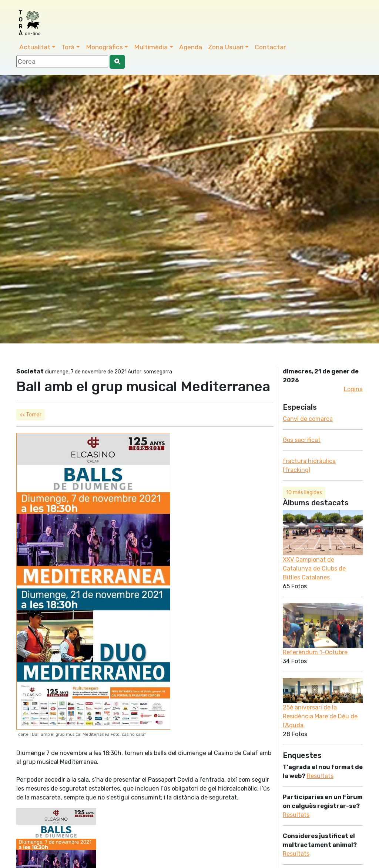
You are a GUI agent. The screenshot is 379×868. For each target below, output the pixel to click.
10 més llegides (304, 493)
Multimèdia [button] (151, 47)
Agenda (191, 47)
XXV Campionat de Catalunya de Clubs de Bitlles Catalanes (314, 568)
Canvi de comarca (308, 419)
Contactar (270, 47)
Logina (353, 389)
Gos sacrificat (302, 440)
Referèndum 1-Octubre (315, 652)
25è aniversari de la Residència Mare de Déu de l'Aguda (320, 716)
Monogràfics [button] (104, 47)
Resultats (320, 776)
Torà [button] (68, 47)
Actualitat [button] (35, 47)
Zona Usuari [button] (226, 47)
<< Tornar (31, 415)
